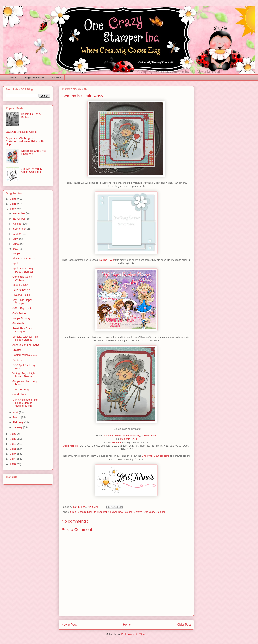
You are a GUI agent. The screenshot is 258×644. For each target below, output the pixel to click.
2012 (13, 454)
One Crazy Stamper (154, 512)
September (20, 229)
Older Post (184, 625)
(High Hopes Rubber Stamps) (86, 512)
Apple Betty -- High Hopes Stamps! (23, 270)
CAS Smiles (19, 313)
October (18, 224)
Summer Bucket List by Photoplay (122, 436)
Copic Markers (71, 446)
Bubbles (17, 360)
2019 (13, 199)
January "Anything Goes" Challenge (32, 170)
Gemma (117, 442)
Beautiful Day (20, 285)
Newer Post (69, 625)
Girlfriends (18, 323)
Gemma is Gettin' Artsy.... (22, 278)
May (16, 249)
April (16, 412)
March (17, 417)
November (19, 219)
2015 (13, 439)
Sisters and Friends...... (26, 259)
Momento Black (128, 439)
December (19, 213)
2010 (13, 464)
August (17, 234)
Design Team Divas (34, 77)
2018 (13, 204)
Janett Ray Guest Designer (22, 330)
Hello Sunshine (21, 290)
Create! (17, 350)
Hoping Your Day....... (25, 355)
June (16, 244)
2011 (13, 459)
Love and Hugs (21, 390)
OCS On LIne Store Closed (22, 132)
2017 (13, 209)
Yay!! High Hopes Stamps (22, 302)
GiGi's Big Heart (22, 308)
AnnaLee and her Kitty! (26, 345)
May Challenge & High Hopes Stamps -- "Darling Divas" (25, 403)
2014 (13, 444)
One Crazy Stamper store (155, 456)
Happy (16, 253)
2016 (13, 434)
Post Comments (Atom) (134, 634)
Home (13, 77)
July (16, 239)
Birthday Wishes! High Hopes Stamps (25, 338)
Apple (16, 264)
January (18, 427)
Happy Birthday (21, 318)
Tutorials (56, 77)
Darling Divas (107, 260)
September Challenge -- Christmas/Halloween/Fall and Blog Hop (26, 141)
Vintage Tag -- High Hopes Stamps (23, 375)
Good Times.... (21, 395)
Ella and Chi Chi (22, 295)
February (19, 422)
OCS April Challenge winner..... (24, 367)
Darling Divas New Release (118, 512)
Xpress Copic (149, 436)
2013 (13, 449)
